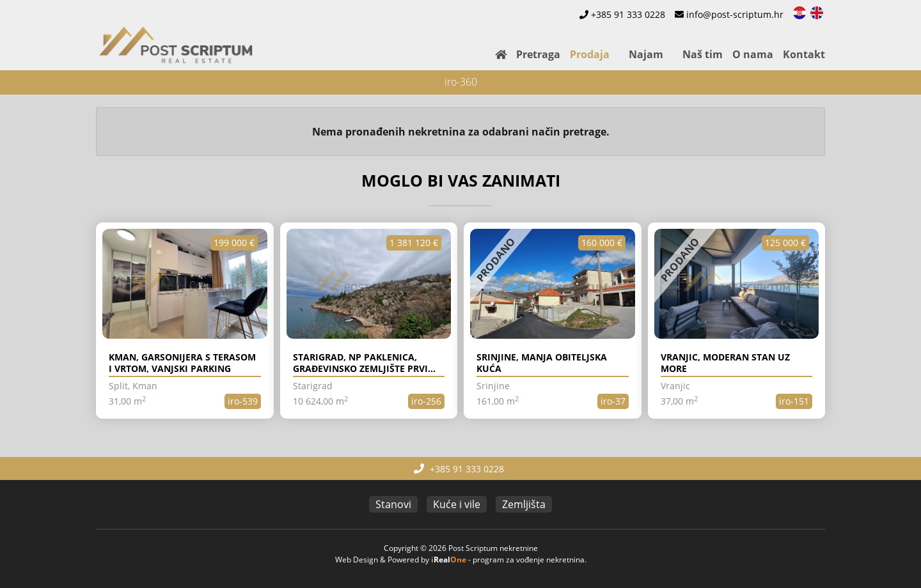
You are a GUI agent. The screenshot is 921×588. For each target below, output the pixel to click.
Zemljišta (524, 504)
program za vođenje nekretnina (529, 560)
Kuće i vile (457, 504)
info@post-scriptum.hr (735, 14)
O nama (753, 54)
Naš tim (703, 54)
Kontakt (804, 54)
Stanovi (393, 504)
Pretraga (538, 54)
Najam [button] (646, 54)
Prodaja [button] (590, 54)
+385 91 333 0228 (628, 14)
